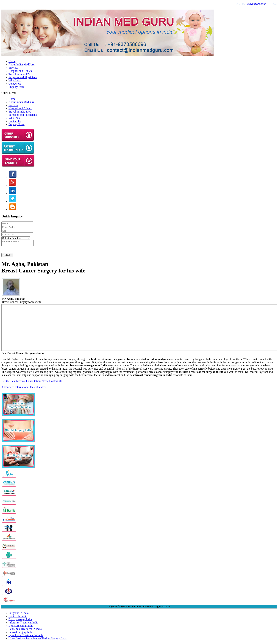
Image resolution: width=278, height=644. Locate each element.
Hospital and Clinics (20, 71)
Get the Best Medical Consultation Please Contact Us (32, 382)
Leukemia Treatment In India (25, 630)
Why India (15, 80)
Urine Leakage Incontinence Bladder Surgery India (37, 639)
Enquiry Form (16, 87)
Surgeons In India (19, 614)
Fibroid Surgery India (21, 633)
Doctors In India (18, 617)
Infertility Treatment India (23, 624)
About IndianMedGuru (22, 64)
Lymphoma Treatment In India (26, 636)
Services (13, 68)
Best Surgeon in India (21, 627)
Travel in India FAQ (20, 74)
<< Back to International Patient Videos (24, 388)
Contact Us (15, 84)
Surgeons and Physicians (23, 77)
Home (12, 61)
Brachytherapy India (20, 620)
